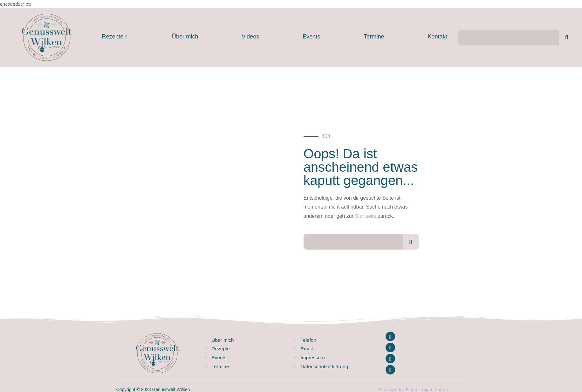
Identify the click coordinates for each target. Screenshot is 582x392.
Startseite (366, 216)
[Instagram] (390, 347)
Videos (250, 37)
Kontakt (437, 37)
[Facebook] (390, 336)
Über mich (185, 37)
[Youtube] (390, 359)
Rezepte (114, 37)
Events (312, 37)
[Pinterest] (390, 370)
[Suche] (567, 38)
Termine (374, 37)
